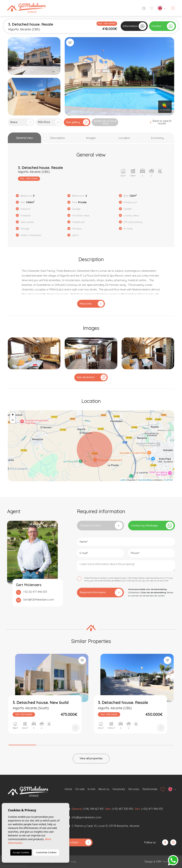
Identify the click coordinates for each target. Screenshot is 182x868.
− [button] (13, 420)
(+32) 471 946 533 (152, 809)
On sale (80, 789)
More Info (92, 304)
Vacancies (119, 789)
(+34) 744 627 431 (93, 809)
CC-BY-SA (168, 480)
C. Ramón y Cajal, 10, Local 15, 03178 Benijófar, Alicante (105, 826)
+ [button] (13, 415)
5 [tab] (132, 744)
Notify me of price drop (105, 122)
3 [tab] (77, 744)
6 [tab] (160, 744)
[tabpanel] (48, 697)
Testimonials (150, 789)
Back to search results (161, 122)
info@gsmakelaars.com (86, 817)
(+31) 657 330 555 (122, 809)
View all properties (91, 758)
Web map (71, 862)
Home (68, 789)
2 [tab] (50, 744)
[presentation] (14, 863)
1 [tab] (22, 744)
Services (134, 789)
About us (104, 789)
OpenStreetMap (145, 480)
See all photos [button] (92, 377)
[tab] (24, 138)
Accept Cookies (21, 852)
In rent (91, 789)
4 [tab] (105, 744)
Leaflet (123, 480)
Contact (80, 842)
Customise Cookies (46, 852)
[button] (21, 122)
